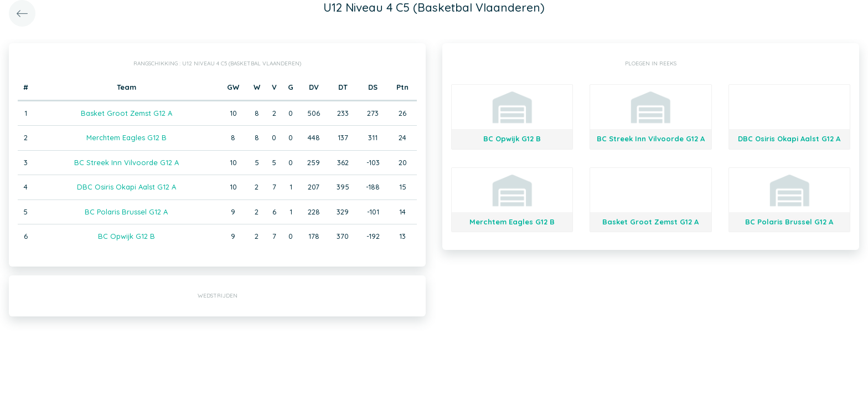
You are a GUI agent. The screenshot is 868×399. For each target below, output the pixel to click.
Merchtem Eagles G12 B (126, 137)
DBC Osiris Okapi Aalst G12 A (126, 187)
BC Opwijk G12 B (126, 236)
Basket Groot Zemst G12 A (126, 113)
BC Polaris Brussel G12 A (126, 212)
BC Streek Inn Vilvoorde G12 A (126, 162)
